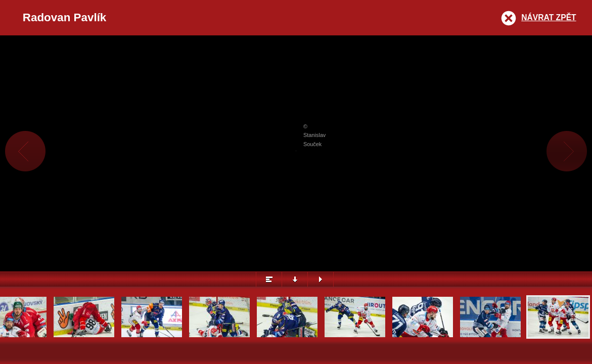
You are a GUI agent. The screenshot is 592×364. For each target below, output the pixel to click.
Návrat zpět (549, 17)
